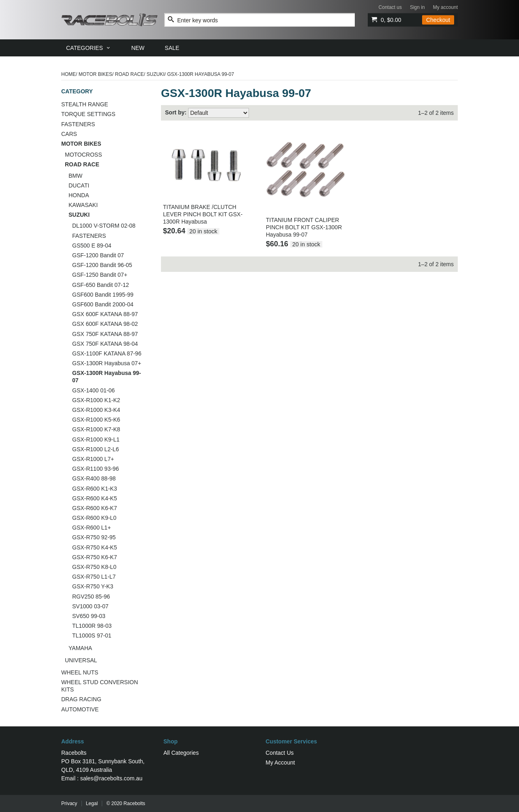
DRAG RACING (81, 699)
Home (69, 74)
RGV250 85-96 (91, 597)
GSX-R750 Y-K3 (93, 586)
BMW (75, 176)
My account (445, 7)
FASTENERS (78, 124)
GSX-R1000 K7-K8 (96, 429)
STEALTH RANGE (85, 104)
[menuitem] (89, 48)
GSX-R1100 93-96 (95, 469)
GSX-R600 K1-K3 (95, 489)
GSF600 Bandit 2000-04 (103, 304)
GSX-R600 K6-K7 (95, 508)
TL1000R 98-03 (92, 626)
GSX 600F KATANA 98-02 (105, 324)
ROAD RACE (130, 74)
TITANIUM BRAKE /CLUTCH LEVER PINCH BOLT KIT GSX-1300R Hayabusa (203, 214)
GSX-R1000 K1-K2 (96, 400)
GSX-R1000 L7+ (93, 459)
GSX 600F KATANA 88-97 (105, 314)
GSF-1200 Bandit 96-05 (102, 265)
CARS (69, 134)
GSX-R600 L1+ (91, 528)
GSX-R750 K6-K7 (95, 557)
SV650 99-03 (89, 616)
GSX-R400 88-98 (94, 478)
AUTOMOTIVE (80, 709)
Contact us (390, 7)
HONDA (79, 195)
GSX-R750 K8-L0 (94, 567)
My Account (280, 762)
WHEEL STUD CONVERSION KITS (100, 686)
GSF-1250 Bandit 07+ (100, 275)
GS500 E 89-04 (92, 246)
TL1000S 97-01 (92, 635)
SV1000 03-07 (90, 606)
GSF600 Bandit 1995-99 (103, 295)
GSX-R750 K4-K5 (95, 547)
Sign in (417, 7)
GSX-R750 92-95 (94, 537)
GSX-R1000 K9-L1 (96, 439)
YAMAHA (80, 648)
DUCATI (79, 185)
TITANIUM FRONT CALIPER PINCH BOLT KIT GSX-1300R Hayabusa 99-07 (304, 227)
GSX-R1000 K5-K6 (96, 420)
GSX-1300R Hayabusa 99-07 (107, 377)
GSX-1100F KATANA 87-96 (107, 353)
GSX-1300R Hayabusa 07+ (107, 363)
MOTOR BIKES (95, 74)
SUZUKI (156, 74)
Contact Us (280, 753)
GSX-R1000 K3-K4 (96, 410)
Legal (92, 803)
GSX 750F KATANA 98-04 (105, 344)
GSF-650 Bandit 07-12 (101, 285)
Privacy (69, 803)
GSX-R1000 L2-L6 (95, 449)
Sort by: (176, 112)
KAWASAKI (83, 205)
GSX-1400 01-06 (93, 390)
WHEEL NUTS (80, 672)
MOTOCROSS (84, 155)
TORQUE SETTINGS (88, 114)
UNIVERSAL (81, 660)
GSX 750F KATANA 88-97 (105, 334)
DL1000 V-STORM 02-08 (104, 226)
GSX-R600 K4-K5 (95, 498)
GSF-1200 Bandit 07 (98, 255)
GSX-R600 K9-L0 (94, 518)
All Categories (181, 753)
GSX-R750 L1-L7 (94, 577)
